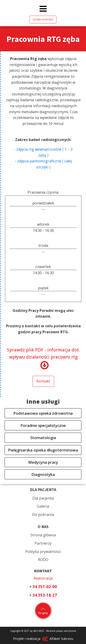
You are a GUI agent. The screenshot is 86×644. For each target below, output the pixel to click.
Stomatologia (43, 438)
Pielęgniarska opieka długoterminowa (43, 450)
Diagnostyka (43, 474)
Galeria (43, 506)
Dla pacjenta (43, 498)
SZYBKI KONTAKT (43, 19)
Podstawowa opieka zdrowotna (43, 413)
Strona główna (43, 535)
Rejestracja (43, 578)
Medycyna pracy (43, 462)
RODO (43, 560)
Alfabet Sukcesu (61, 639)
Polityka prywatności (43, 552)
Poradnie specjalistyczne (43, 425)
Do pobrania (43, 515)
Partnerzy (43, 543)
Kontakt (43, 381)
